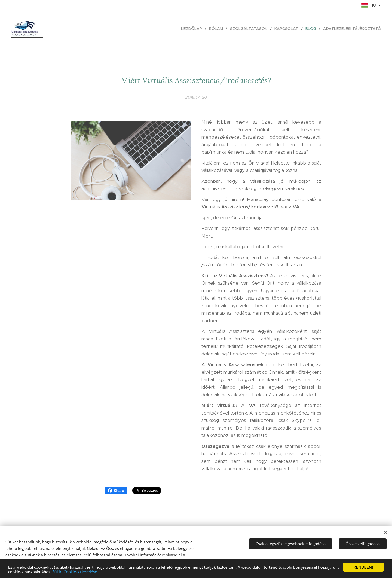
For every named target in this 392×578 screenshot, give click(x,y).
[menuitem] (193, 29)
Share (116, 491)
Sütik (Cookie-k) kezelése (100, 572)
